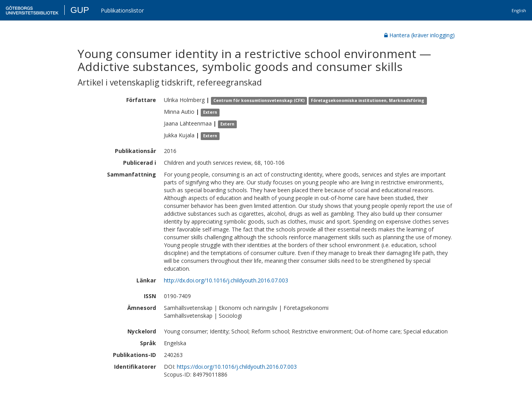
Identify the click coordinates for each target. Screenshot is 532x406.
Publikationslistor (122, 10)
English (519, 10)
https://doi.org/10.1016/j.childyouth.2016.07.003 (237, 367)
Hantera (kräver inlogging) (419, 35)
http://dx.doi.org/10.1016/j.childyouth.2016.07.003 (226, 280)
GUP (80, 10)
